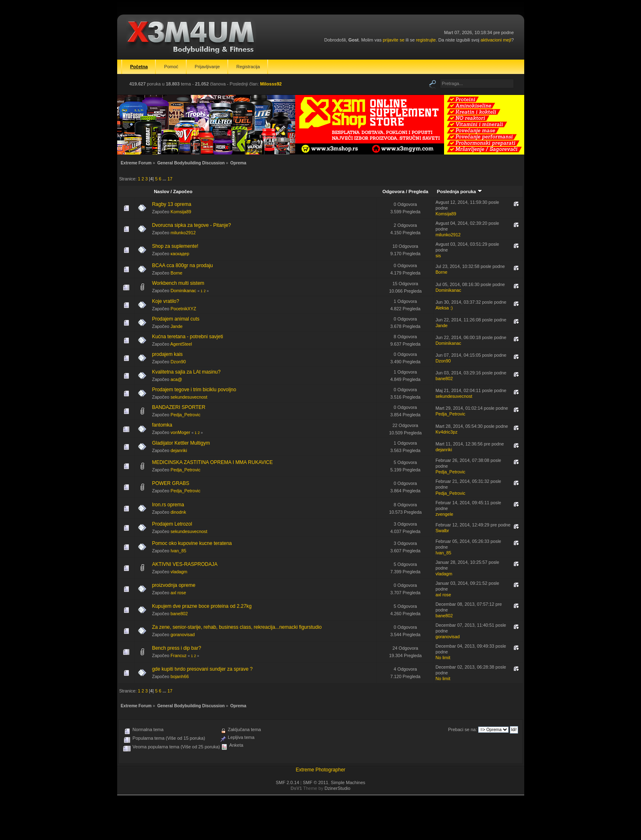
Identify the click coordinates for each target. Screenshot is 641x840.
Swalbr (442, 531)
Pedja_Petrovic (186, 415)
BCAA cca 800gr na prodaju (183, 265)
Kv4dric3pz (446, 432)
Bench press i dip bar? (177, 648)
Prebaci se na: (463, 729)
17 (170, 179)
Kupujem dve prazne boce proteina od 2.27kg (202, 606)
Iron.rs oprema (168, 505)
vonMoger (180, 432)
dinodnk (178, 512)
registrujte (426, 40)
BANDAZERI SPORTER (179, 407)
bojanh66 (180, 676)
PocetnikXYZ (183, 309)
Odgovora (393, 192)
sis (438, 256)
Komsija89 (181, 212)
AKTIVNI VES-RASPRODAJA (185, 564)
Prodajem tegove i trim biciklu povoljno (194, 390)
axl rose (178, 593)
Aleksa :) (444, 308)
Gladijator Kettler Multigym (181, 443)
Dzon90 (178, 362)
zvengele (444, 514)
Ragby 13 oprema (172, 204)
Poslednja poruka (460, 192)
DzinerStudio (337, 788)
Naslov (161, 192)
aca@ (176, 379)
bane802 (444, 378)
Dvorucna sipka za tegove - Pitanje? (192, 225)
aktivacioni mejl (496, 40)
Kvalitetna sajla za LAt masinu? (186, 372)
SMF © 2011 (316, 782)
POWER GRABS (171, 483)
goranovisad (183, 635)
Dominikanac (183, 291)
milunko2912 (183, 233)
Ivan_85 (178, 551)
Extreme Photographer (320, 770)
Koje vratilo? (166, 301)
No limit (443, 658)
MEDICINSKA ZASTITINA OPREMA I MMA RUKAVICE (213, 462)
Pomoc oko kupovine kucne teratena (192, 543)
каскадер (180, 254)
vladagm (179, 572)
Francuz (179, 655)
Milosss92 (271, 84)
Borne (177, 273)
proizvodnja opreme (174, 585)
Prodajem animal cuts (176, 319)
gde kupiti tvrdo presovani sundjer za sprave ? (202, 669)
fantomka (162, 425)
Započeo (183, 192)
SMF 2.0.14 (288, 782)
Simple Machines (348, 782)
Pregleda (418, 192)
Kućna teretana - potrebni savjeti (188, 337)
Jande (177, 326)
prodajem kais (168, 354)
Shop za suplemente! (175, 246)
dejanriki (179, 450)
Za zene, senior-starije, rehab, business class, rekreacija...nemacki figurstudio (237, 627)
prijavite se (394, 40)
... (165, 179)
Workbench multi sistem (178, 283)
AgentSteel (181, 344)
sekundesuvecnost (189, 397)
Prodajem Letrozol (172, 524)
